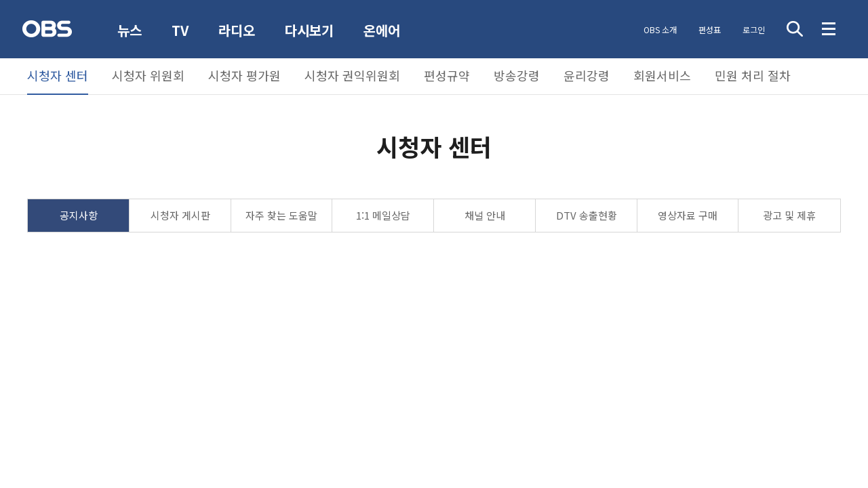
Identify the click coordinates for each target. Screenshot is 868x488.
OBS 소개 (660, 29)
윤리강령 (587, 75)
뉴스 (130, 30)
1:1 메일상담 (383, 215)
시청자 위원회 (148, 75)
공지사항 (79, 215)
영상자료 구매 (688, 215)
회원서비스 (662, 75)
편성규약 (447, 75)
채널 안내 (485, 215)
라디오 (237, 30)
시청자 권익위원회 (352, 75)
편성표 (710, 29)
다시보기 (309, 30)
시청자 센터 (58, 75)
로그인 (754, 29)
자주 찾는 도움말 (281, 215)
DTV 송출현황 (587, 215)
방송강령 (517, 75)
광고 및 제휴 (789, 215)
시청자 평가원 (244, 75)
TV (180, 30)
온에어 (382, 30)
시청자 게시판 (180, 215)
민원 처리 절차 (753, 75)
